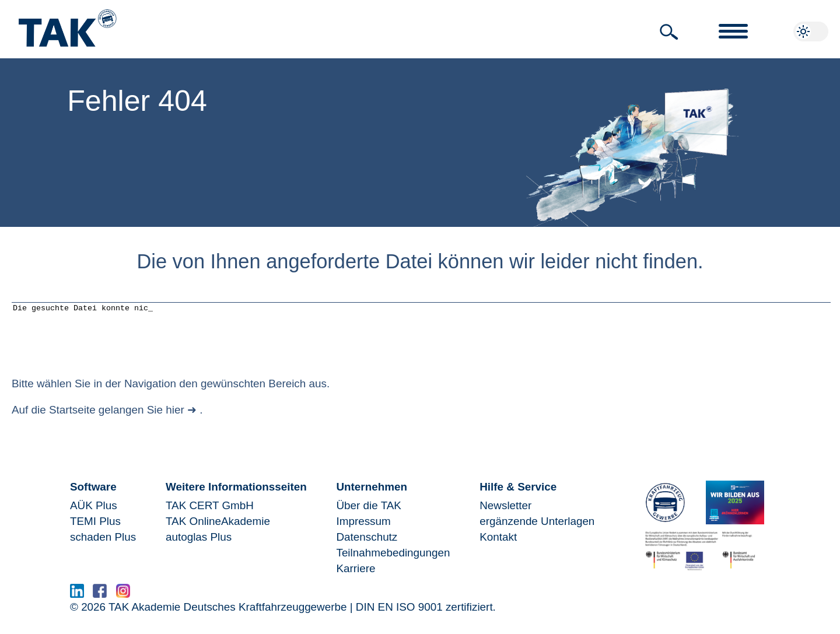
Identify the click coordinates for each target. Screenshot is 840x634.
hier (175, 418)
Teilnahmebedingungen (393, 561)
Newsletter (505, 514)
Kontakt (498, 546)
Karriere (356, 577)
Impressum (363, 530)
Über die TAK (368, 514)
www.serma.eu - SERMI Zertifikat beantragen (249, 603)
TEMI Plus (95, 530)
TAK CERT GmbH (210, 514)
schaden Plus (103, 546)
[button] (669, 32)
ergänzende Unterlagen (537, 530)
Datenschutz (367, 546)
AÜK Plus (94, 514)
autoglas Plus (199, 546)
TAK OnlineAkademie (218, 530)
